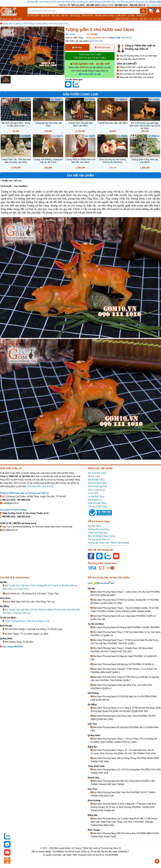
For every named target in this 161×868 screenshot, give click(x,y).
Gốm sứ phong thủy (97, 486)
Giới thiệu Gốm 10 (111, 2)
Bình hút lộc (88, 15)
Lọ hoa (131, 15)
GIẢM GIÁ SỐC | (123, 19)
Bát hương (75, 15)
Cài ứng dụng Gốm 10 (99, 539)
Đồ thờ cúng (94, 476)
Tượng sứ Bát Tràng (24, 24)
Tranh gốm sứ (95, 500)
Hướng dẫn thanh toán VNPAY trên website (108, 543)
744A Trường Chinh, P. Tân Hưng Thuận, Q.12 (27, 621)
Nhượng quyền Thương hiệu (134, 2)
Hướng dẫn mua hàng (38, 2)
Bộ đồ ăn (45, 15)
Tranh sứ (141, 15)
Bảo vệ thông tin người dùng (86, 2)
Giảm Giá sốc (96, 41)
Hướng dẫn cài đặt (90, 74)
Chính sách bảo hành (61, 2)
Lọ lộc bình (121, 15)
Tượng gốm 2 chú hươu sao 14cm (52, 24)
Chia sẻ (127, 38)
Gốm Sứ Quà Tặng (97, 483)
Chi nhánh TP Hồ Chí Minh (13, 510)
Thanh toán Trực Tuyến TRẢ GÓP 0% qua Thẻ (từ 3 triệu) (90, 56)
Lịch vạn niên (155, 19)
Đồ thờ (65, 15)
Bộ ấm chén (33, 15)
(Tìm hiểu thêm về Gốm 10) (40, 486)
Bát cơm (56, 15)
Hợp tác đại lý (94, 526)
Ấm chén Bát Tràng (97, 473)
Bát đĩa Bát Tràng (96, 480)
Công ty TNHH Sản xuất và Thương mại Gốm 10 (24, 493)
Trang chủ (6, 24)
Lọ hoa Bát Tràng (96, 496)
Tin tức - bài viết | (139, 19)
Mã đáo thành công (104, 15)
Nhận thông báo (152, 5)
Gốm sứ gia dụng (96, 490)
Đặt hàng (77, 47)
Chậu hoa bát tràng (97, 503)
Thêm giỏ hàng (102, 47)
